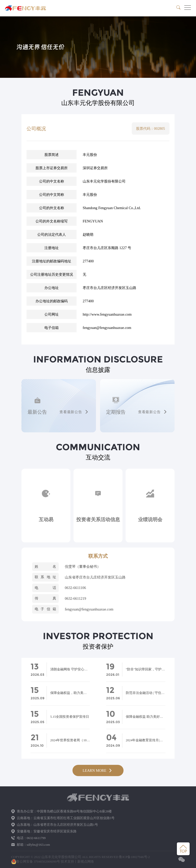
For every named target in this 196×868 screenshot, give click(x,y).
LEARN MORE (98, 770)
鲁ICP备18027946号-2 (134, 857)
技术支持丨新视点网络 (77, 862)
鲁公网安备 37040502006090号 (36, 862)
